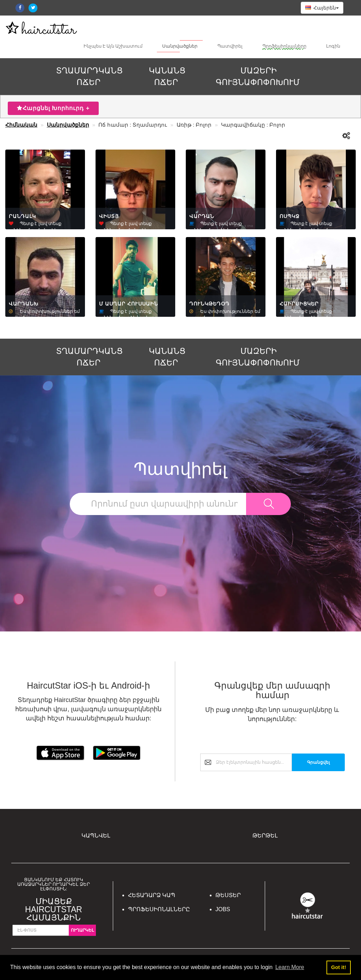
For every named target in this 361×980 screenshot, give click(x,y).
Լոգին (333, 46)
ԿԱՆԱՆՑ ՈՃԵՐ (167, 76)
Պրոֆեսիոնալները (284, 46)
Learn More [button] (290, 967)
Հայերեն (322, 8)
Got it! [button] (338, 967)
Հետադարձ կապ (152, 895)
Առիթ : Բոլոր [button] (194, 125)
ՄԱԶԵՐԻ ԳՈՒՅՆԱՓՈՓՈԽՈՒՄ (258, 76)
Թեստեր (228, 895)
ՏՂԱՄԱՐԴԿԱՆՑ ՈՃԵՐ (89, 76)
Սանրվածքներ (180, 46)
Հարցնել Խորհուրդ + (53, 108)
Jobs (223, 909)
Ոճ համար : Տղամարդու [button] (133, 125)
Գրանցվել (318, 763)
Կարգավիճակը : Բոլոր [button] (253, 125)
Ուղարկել (82, 930)
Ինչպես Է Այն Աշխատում (113, 46)
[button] (346, 136)
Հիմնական (21, 125)
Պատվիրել (230, 46)
